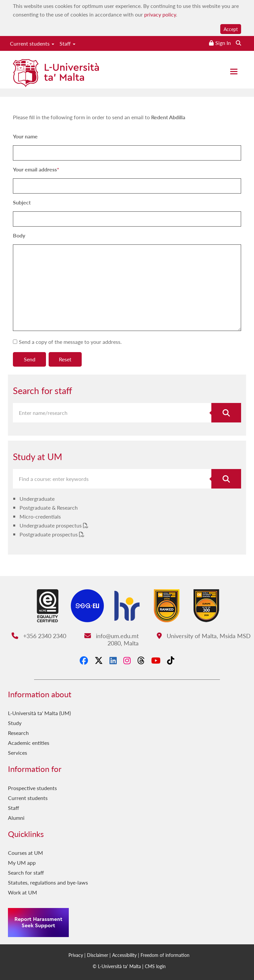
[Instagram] (127, 660)
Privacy (76, 955)
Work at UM (22, 892)
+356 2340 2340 (39, 636)
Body (19, 235)
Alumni (16, 818)
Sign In (223, 43)
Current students (32, 43)
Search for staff (26, 872)
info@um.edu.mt (111, 636)
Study (15, 723)
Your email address (35, 169)
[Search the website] (238, 43)
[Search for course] (226, 479)
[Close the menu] (234, 72)
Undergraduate (37, 499)
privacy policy (160, 14)
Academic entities (29, 743)
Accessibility (124, 955)
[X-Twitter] (99, 660)
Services (18, 753)
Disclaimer (98, 955)
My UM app (22, 863)
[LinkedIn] (113, 660)
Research (18, 733)
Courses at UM (25, 853)
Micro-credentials (40, 516)
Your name (25, 136)
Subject (22, 202)
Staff (67, 43)
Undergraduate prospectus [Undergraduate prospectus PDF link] (51, 525)
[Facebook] (84, 660)
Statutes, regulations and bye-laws (48, 882)
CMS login (155, 966)
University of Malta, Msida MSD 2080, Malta (179, 639)
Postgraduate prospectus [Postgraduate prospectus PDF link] (49, 534)
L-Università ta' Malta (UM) (39, 713)
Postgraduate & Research (49, 508)
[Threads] (141, 660)
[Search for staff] (226, 413)
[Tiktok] (171, 660)
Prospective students (32, 788)
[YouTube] (156, 660)
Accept (231, 29)
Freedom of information (165, 955)
